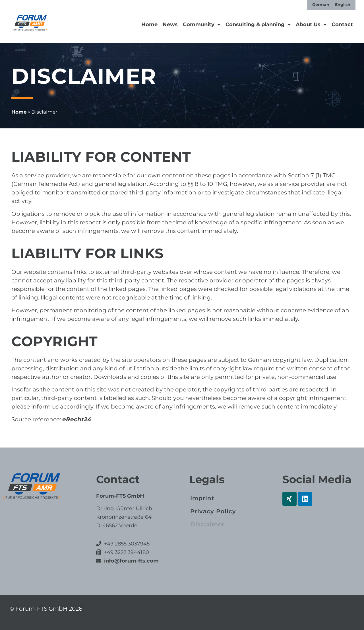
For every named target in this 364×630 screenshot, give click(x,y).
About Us (311, 24)
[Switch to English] (343, 5)
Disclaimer (207, 524)
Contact (342, 24)
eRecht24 (77, 419)
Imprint (202, 498)
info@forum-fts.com (131, 561)
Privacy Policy (213, 511)
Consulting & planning (258, 24)
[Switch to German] (321, 5)
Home (149, 24)
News (170, 24)
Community (202, 24)
